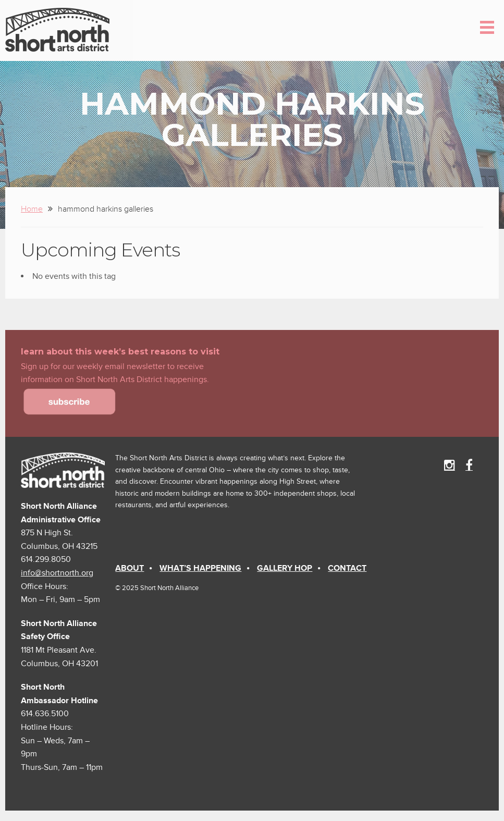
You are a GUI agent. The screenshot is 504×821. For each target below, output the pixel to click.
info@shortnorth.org (57, 573)
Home (32, 209)
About (130, 568)
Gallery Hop (285, 568)
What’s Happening (200, 568)
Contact (347, 568)
